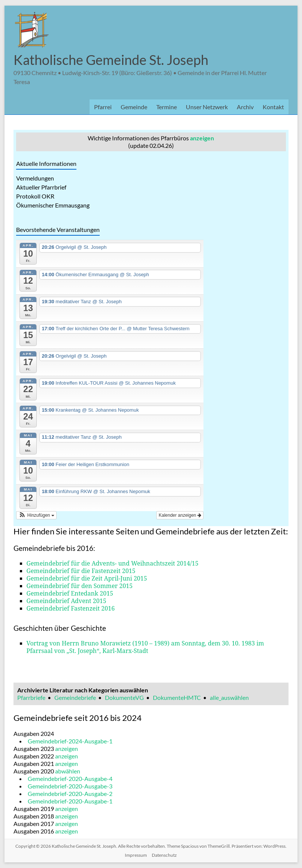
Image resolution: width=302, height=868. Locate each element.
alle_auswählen (229, 697)
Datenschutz (164, 855)
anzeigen (202, 138)
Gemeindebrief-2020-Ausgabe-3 (70, 786)
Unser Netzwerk (207, 107)
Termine (167, 107)
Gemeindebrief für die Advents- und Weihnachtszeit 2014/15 (113, 563)
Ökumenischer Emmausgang (53, 205)
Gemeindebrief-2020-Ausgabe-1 (70, 801)
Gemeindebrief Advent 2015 (67, 601)
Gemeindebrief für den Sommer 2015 (80, 586)
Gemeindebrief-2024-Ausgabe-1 (70, 741)
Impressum (136, 855)
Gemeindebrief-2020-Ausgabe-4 (70, 778)
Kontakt (273, 107)
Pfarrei (103, 107)
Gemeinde (134, 107)
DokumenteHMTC (177, 697)
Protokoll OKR (35, 196)
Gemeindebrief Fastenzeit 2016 (71, 608)
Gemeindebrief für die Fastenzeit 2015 (81, 571)
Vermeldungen (35, 178)
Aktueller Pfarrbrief (41, 187)
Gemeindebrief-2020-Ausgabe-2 (70, 794)
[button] (36, 515)
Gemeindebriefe (75, 697)
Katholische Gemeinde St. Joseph (111, 60)
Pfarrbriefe (31, 697)
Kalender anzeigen (180, 515)
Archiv (245, 107)
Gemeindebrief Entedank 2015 (70, 593)
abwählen (68, 771)
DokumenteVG (124, 697)
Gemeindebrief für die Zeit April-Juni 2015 (87, 578)
